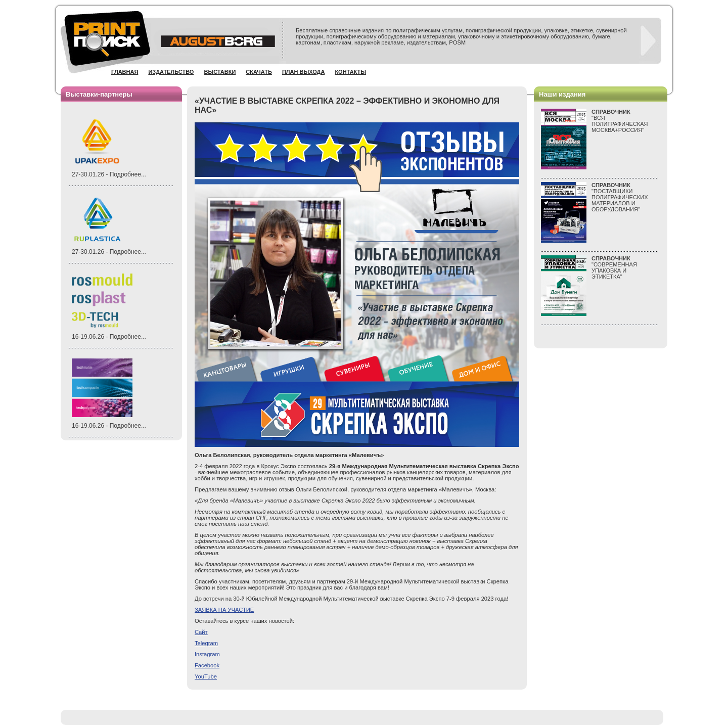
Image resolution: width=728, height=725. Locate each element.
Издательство (171, 72)
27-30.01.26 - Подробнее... (109, 174)
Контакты (350, 72)
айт (201, 632)
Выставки (220, 72)
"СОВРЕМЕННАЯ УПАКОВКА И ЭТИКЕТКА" (614, 267)
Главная (125, 72)
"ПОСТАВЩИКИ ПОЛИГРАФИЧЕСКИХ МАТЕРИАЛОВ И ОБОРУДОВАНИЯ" (620, 197)
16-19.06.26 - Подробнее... (109, 337)
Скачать (259, 72)
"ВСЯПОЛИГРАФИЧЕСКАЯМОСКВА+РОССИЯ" (620, 121)
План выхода (304, 72)
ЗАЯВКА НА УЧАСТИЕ (224, 610)
